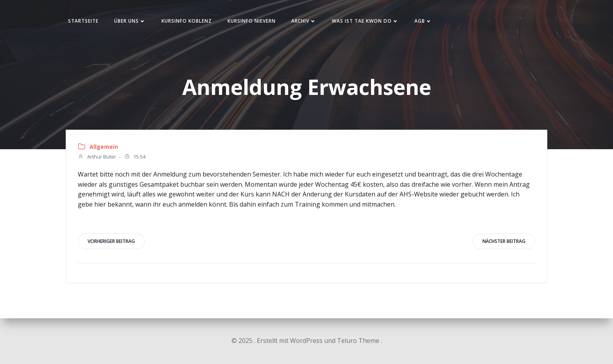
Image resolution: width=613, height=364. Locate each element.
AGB (423, 21)
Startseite (83, 21)
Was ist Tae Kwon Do (365, 21)
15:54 (135, 157)
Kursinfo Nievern (252, 21)
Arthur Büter (97, 157)
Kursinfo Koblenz (187, 21)
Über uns (130, 21)
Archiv (304, 21)
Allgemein (104, 147)
